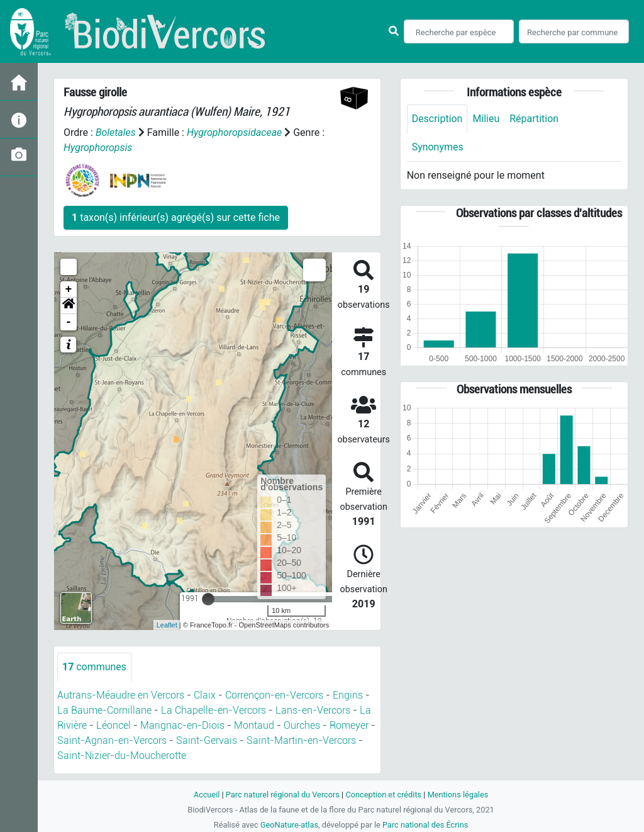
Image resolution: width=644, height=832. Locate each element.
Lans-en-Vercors (313, 710)
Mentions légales (458, 795)
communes (94, 667)
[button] (69, 306)
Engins (348, 695)
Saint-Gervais (207, 740)
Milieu (486, 119)
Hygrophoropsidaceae (235, 132)
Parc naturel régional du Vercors (282, 795)
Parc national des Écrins (425, 825)
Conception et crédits (383, 795)
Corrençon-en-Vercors (274, 695)
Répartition (535, 119)
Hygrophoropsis (98, 148)
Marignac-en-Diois (182, 725)
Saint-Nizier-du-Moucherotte (122, 756)
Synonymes (438, 147)
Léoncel (114, 725)
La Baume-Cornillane (104, 710)
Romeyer (349, 725)
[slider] (208, 599)
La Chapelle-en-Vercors (214, 710)
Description (437, 119)
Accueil (206, 795)
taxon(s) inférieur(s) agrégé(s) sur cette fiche (176, 217)
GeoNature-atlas (289, 825)
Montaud (254, 725)
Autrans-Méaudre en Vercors (121, 695)
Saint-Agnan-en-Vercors (112, 740)
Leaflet (167, 625)
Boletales (116, 132)
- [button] (69, 322)
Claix (205, 695)
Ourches (302, 725)
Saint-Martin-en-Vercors (301, 740)
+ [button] (69, 290)
